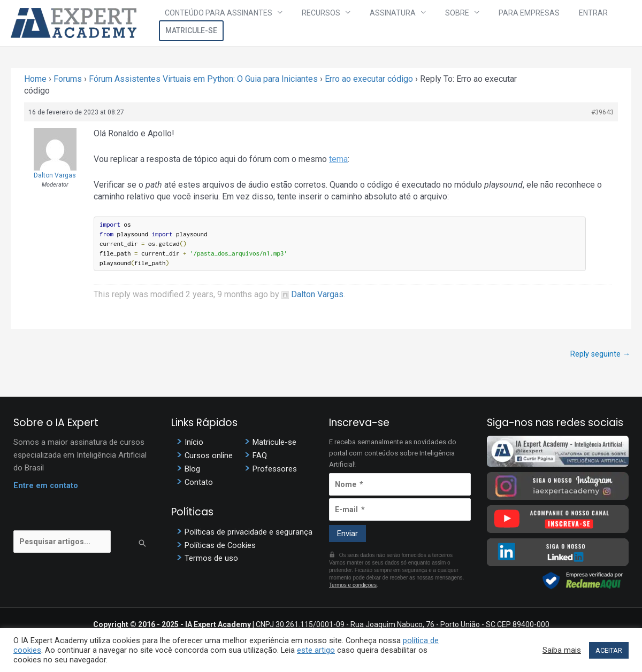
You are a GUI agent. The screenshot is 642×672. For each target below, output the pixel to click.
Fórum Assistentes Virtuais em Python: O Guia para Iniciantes (203, 79)
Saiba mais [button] (562, 650)
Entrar (544, 23)
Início (194, 444)
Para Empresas (491, 23)
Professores (275, 470)
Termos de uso (211, 561)
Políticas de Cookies (220, 547)
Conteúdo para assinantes (223, 23)
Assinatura (376, 23)
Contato (199, 484)
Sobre (429, 23)
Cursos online (209, 457)
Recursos (315, 23)
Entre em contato (46, 487)
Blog (192, 470)
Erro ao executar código (369, 79)
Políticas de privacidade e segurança (249, 534)
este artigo (316, 650)
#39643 (602, 112)
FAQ (260, 457)
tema (338, 159)
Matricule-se (599, 23)
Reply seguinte (600, 354)
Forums (68, 79)
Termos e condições (353, 586)
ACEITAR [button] (609, 650)
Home (35, 79)
